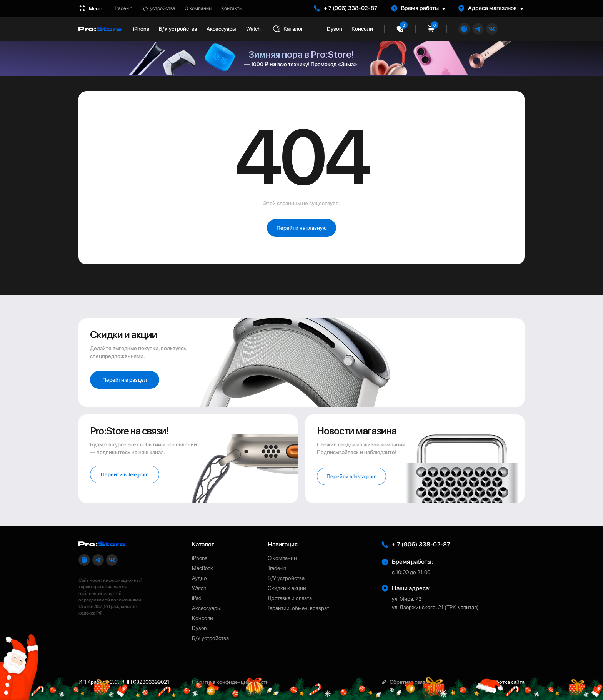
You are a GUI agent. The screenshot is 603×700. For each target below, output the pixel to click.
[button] (422, 8)
